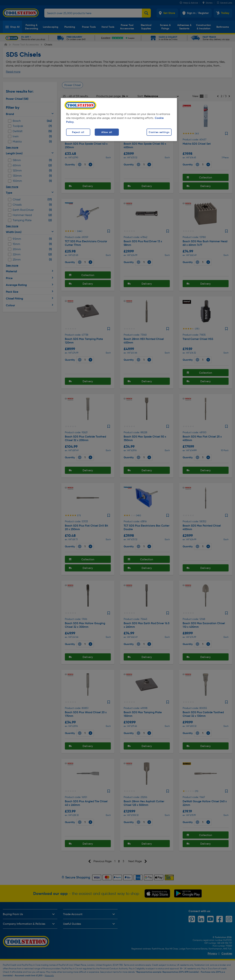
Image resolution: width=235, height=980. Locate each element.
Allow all (107, 132)
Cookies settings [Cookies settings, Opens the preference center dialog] (159, 132)
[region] (119, 120)
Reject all (78, 132)
